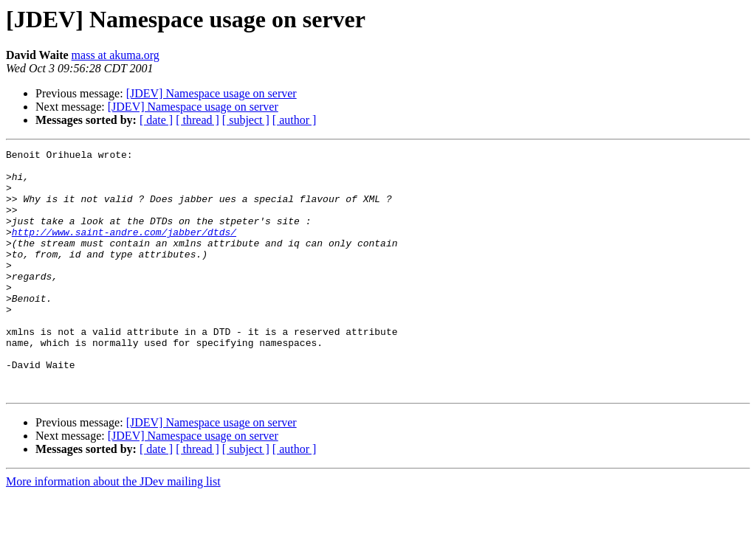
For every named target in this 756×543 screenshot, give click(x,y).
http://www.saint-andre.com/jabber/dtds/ (124, 249)
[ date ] (156, 120)
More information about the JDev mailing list (113, 530)
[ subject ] (246, 120)
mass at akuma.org (116, 55)
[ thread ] (197, 120)
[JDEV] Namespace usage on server (212, 93)
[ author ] (295, 120)
